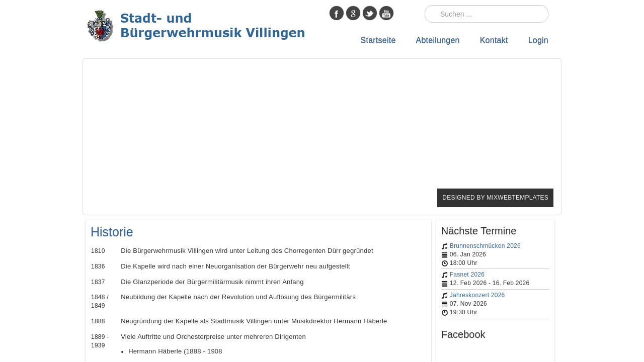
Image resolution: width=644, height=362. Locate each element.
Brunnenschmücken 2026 (485, 246)
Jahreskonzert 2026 (477, 295)
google (353, 13)
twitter (370, 13)
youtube (386, 13)
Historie (112, 232)
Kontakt (494, 40)
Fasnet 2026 (467, 275)
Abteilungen (438, 40)
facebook (337, 13)
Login (538, 40)
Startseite (378, 40)
